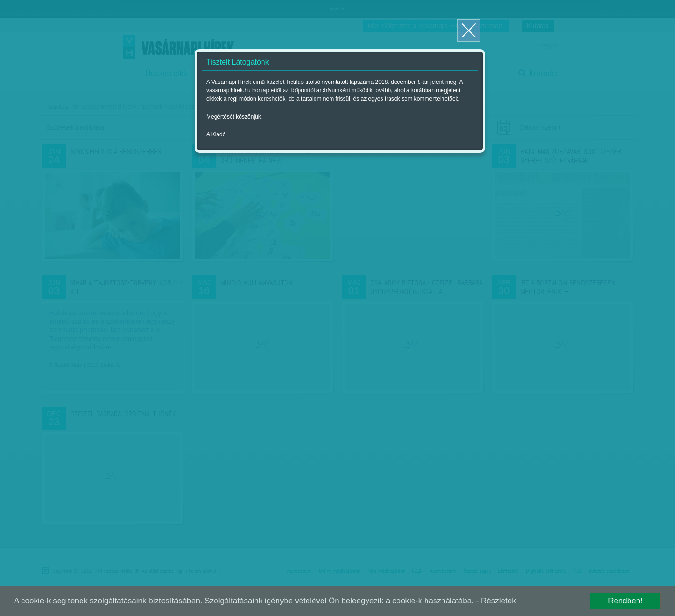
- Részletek (496, 601)
